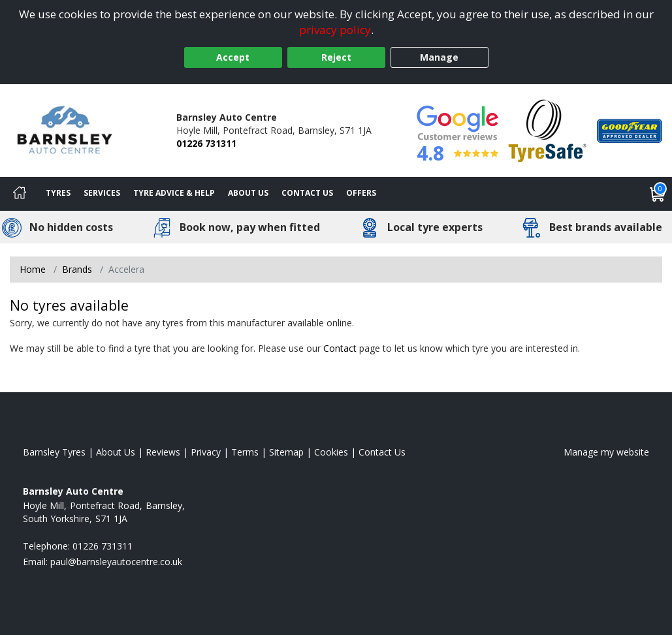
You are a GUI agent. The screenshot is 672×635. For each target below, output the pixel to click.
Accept (233, 57)
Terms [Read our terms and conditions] (245, 452)
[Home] (20, 194)
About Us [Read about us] (116, 452)
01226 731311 (206, 143)
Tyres (58, 193)
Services (102, 193)
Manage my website (606, 452)
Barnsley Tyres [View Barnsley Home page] (54, 452)
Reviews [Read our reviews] (163, 452)
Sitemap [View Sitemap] (286, 452)
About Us (248, 193)
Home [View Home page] (33, 269)
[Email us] (116, 562)
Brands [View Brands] (77, 269)
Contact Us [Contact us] (307, 193)
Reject (336, 57)
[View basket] (658, 194)
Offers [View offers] (361, 193)
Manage (439, 57)
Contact (340, 348)
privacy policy (335, 30)
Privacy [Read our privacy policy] (206, 452)
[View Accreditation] (548, 130)
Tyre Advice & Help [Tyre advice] (174, 193)
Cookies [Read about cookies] (331, 452)
